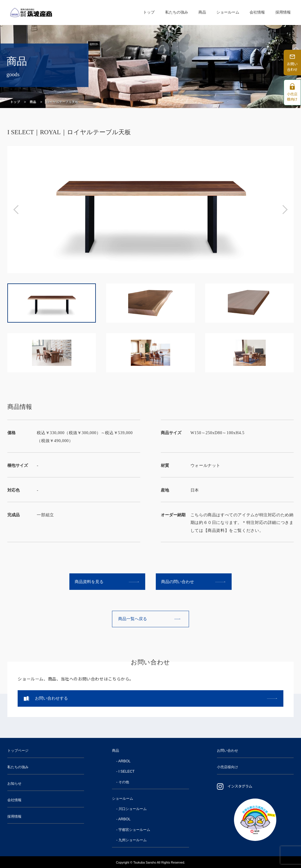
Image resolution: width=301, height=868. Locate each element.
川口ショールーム (133, 809)
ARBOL (124, 761)
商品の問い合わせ (178, 582)
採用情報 (283, 12)
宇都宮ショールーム (134, 830)
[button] (18, 210)
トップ (149, 12)
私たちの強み (177, 12)
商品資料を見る (89, 582)
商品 (202, 12)
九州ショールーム (133, 840)
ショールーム (228, 12)
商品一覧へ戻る (133, 619)
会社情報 (257, 12)
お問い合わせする (51, 698)
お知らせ (14, 784)
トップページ (18, 751)
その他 (124, 782)
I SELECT (127, 771)
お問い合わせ (228, 751)
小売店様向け (228, 767)
